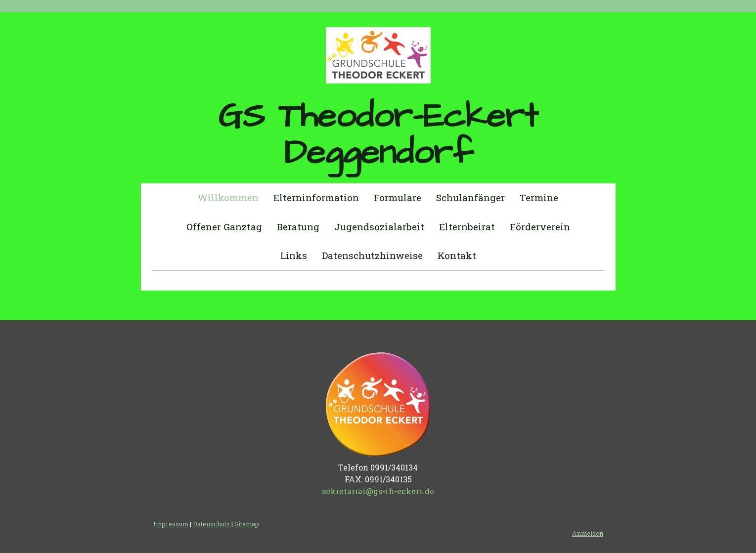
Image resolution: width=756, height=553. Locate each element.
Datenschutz (211, 524)
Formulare (398, 197)
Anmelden (588, 533)
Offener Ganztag (224, 227)
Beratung (298, 227)
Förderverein (540, 227)
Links (294, 255)
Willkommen (228, 197)
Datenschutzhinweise (372, 255)
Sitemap (247, 524)
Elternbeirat (467, 227)
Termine (539, 197)
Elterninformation (316, 197)
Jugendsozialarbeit (379, 227)
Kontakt (457, 255)
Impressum (171, 524)
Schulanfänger (470, 197)
